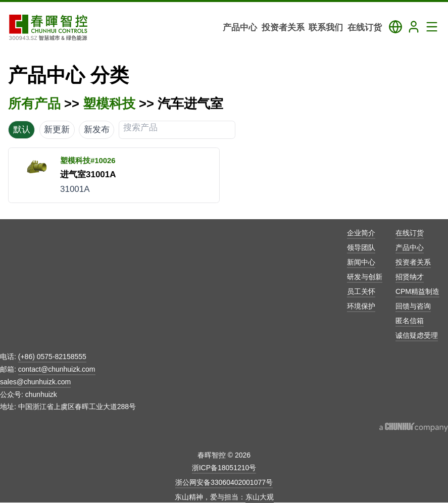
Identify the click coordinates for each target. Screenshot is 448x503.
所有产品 (34, 104)
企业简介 (361, 233)
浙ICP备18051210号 (224, 468)
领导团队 (361, 247)
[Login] (414, 27)
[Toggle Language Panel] (395, 27)
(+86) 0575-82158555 (52, 357)
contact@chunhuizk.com (57, 369)
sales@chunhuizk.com (35, 382)
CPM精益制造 (417, 291)
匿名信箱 (410, 321)
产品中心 (410, 247)
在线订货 (410, 233)
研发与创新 (365, 277)
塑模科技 (109, 104)
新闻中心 (361, 262)
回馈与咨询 (413, 306)
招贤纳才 (410, 277)
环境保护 (361, 306)
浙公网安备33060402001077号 (224, 482)
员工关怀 (361, 291)
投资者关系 (413, 262)
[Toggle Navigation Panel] (432, 27)
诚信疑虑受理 (417, 335)
